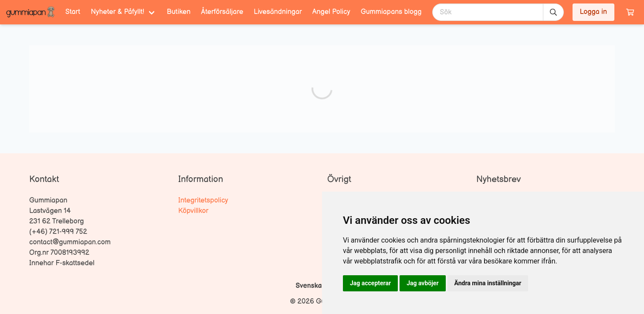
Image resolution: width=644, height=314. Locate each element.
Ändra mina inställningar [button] (488, 283)
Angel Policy (331, 12)
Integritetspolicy (203, 201)
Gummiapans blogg (391, 12)
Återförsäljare (222, 12)
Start (73, 12)
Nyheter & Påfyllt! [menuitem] (117, 12)
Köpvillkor (193, 211)
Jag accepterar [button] (370, 283)
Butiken (179, 12)
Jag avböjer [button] (422, 283)
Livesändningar (278, 12)
